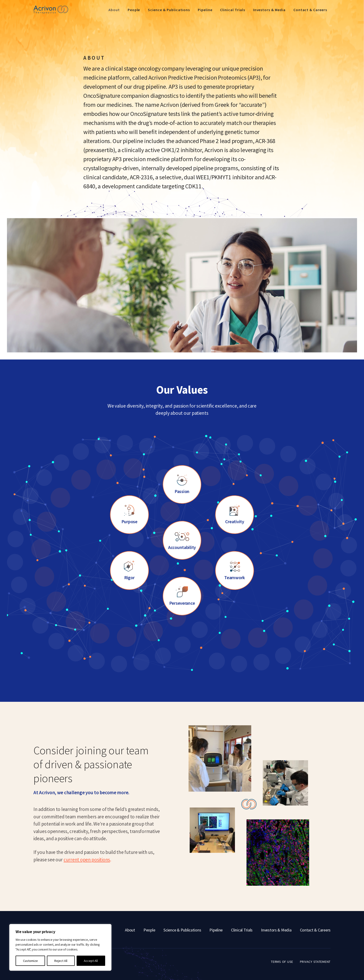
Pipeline (205, 10)
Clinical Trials (232, 10)
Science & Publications (169, 10)
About (114, 10)
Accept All (91, 961)
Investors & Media (269, 10)
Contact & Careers (310, 10)
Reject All (61, 961)
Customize (30, 961)
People (134, 10)
